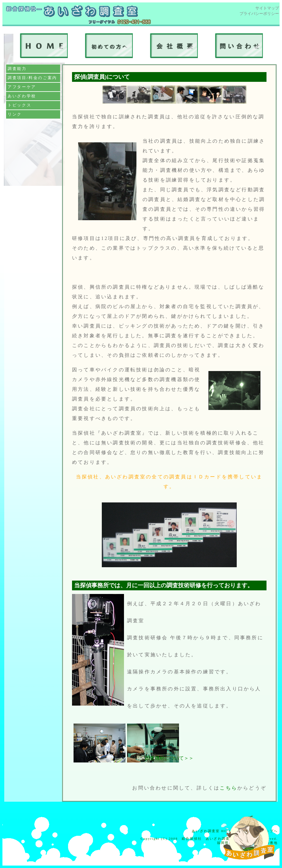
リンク (15, 114)
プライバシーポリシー (259, 14)
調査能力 (17, 69)
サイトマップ (267, 8)
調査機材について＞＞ (169, 758)
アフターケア (22, 87)
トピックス (19, 105)
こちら (229, 788)
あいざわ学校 (22, 96)
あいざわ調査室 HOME (213, 831)
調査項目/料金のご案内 (32, 78)
